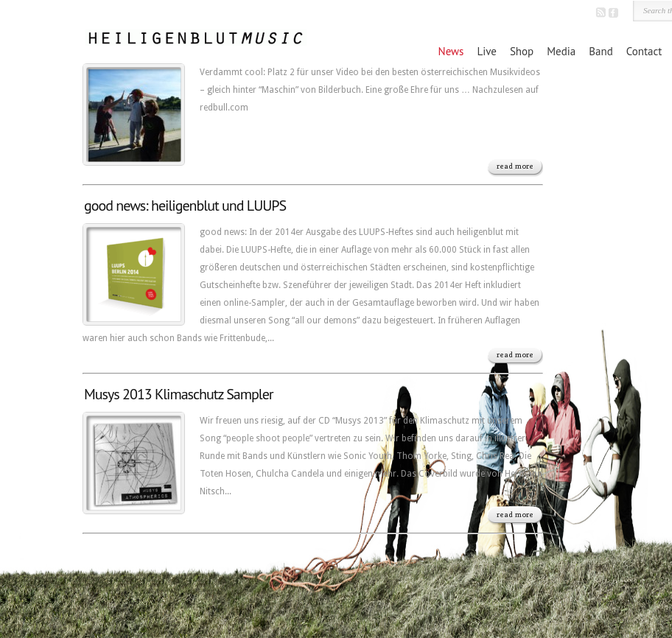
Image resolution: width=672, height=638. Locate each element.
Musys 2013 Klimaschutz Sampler (179, 394)
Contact (644, 51)
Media (561, 51)
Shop (522, 51)
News (451, 51)
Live (486, 51)
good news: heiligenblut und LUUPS (185, 206)
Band (601, 51)
